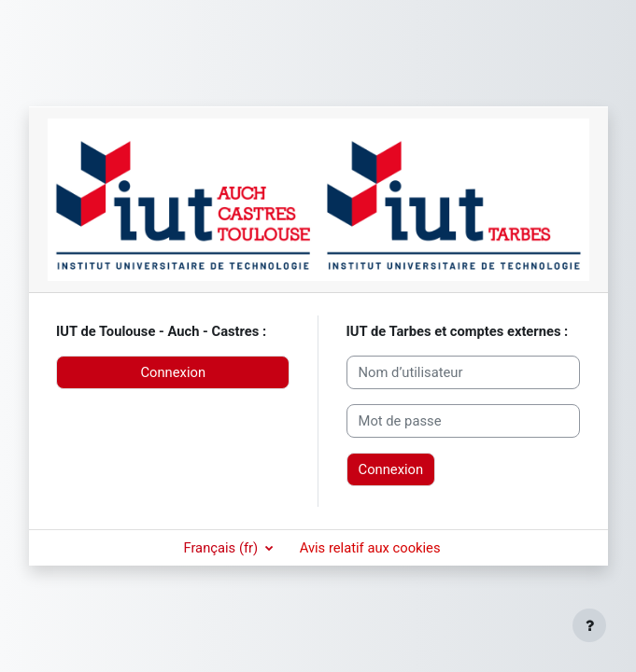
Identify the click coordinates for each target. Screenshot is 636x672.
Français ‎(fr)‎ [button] (222, 548)
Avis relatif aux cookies (370, 548)
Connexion (173, 372)
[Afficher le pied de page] (589, 625)
